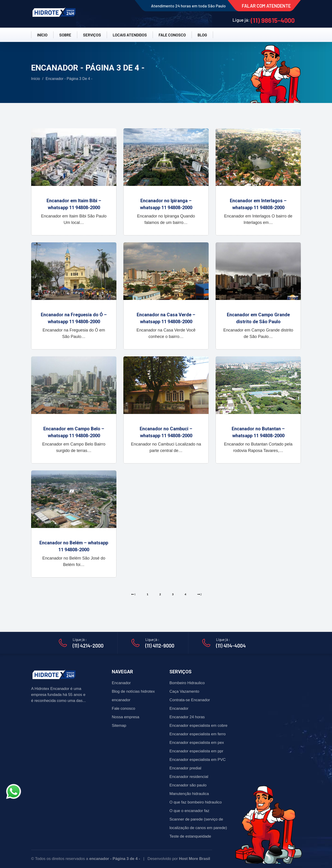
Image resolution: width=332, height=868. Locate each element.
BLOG (202, 35)
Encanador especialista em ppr (196, 751)
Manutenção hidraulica (189, 794)
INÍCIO (42, 35)
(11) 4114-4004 (231, 645)
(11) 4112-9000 (160, 645)
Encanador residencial (189, 777)
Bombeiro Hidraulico (187, 683)
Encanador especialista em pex (197, 743)
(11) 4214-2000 (88, 645)
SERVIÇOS (92, 35)
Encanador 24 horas (187, 717)
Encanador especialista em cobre (198, 726)
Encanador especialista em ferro (198, 734)
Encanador (121, 683)
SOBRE (65, 35)
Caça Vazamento (184, 691)
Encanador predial (185, 768)
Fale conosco (123, 708)
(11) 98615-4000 (273, 20)
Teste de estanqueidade (190, 836)
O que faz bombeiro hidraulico (196, 802)
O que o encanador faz (189, 811)
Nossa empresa (126, 717)
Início (36, 79)
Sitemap (119, 726)
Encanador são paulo (188, 785)
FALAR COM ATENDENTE (266, 6)
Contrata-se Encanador (190, 700)
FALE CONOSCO (172, 35)
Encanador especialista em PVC (198, 760)
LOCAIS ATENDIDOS (130, 35)
